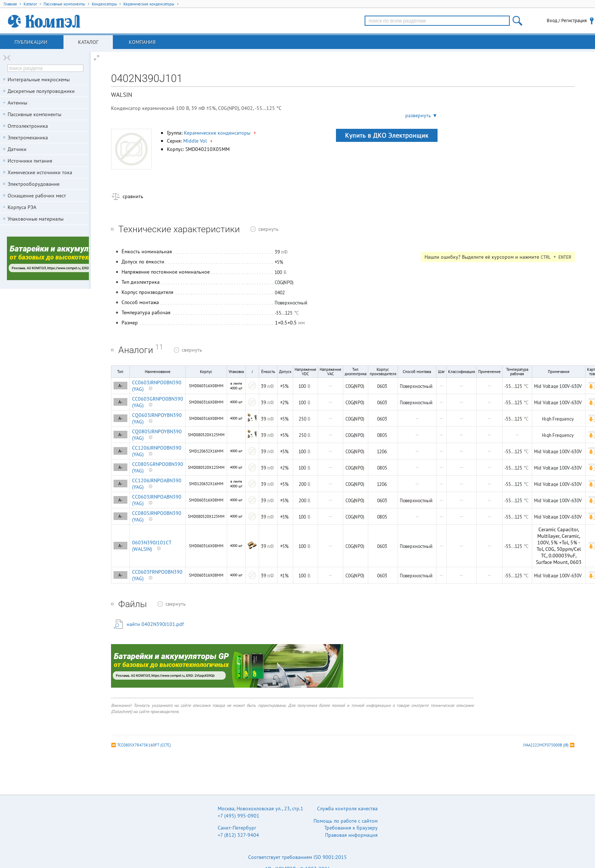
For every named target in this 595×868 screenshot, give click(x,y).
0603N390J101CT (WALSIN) (152, 546)
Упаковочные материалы (36, 219)
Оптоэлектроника (28, 126)
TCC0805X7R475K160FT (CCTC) (144, 745)
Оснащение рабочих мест (37, 196)
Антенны (17, 103)
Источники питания (30, 161)
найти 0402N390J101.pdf (155, 624)
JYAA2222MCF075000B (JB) (546, 745)
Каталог (88, 42)
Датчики (17, 149)
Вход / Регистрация (567, 21)
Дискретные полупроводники (41, 91)
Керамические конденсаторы (221, 133)
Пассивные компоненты (34, 114)
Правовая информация (351, 835)
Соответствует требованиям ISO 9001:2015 (297, 857)
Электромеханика (28, 138)
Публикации (31, 42)
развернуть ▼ (421, 115)
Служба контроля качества (347, 808)
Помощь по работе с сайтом (346, 821)
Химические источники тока (40, 172)
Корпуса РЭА (22, 207)
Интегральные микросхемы (39, 79)
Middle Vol (198, 141)
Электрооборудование (34, 184)
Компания (142, 42)
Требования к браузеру (351, 828)
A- (120, 386)
